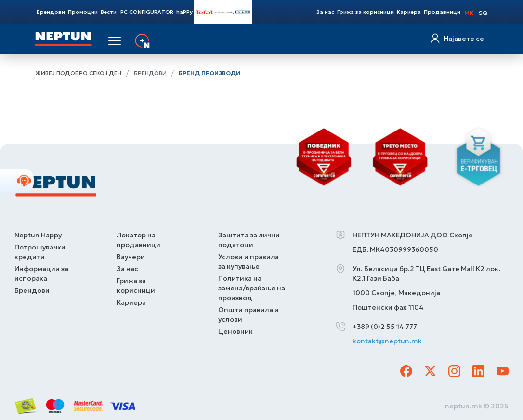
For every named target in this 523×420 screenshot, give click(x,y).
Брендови (51, 12)
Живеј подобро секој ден (78, 73)
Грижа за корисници (366, 12)
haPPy (184, 12)
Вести (109, 12)
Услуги (167, 41)
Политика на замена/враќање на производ (252, 288)
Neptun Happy (38, 235)
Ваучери (131, 257)
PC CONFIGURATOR (147, 12)
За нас (325, 12)
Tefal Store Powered (223, 12)
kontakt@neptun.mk (387, 341)
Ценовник (235, 331)
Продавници (442, 12)
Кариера (409, 12)
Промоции (83, 12)
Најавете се (464, 39)
